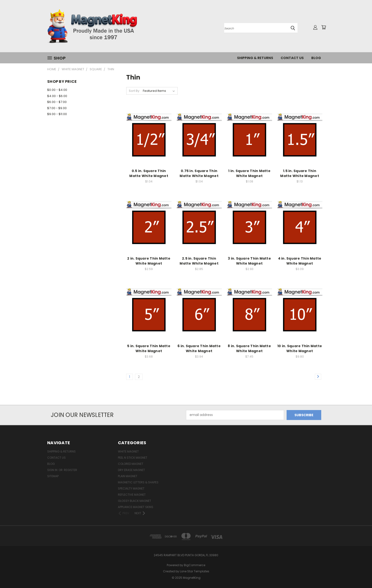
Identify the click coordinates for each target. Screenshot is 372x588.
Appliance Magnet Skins (136, 507)
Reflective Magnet (132, 495)
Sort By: (134, 91)
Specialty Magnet (131, 488)
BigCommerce (195, 565)
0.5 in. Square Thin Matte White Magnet (149, 173)
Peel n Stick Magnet (133, 458)
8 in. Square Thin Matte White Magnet (249, 348)
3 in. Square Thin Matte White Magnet (249, 261)
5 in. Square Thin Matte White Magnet (149, 348)
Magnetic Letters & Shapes (138, 482)
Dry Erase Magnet (131, 470)
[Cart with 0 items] (324, 27)
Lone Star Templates (195, 571)
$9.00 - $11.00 (57, 114)
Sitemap (53, 476)
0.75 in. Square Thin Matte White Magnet (199, 173)
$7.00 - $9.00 (57, 108)
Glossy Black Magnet (135, 501)
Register (70, 470)
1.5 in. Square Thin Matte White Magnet (300, 173)
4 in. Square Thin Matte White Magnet (300, 261)
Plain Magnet (128, 476)
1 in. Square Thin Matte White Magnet (249, 173)
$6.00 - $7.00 (57, 102)
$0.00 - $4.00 (57, 90)
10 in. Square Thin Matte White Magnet (300, 348)
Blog (316, 58)
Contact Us (292, 58)
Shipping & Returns (255, 58)
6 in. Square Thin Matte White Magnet (199, 348)
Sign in (53, 470)
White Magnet (128, 451)
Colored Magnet (131, 464)
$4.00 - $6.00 (57, 96)
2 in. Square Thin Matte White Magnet (149, 261)
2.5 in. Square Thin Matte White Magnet (199, 261)
